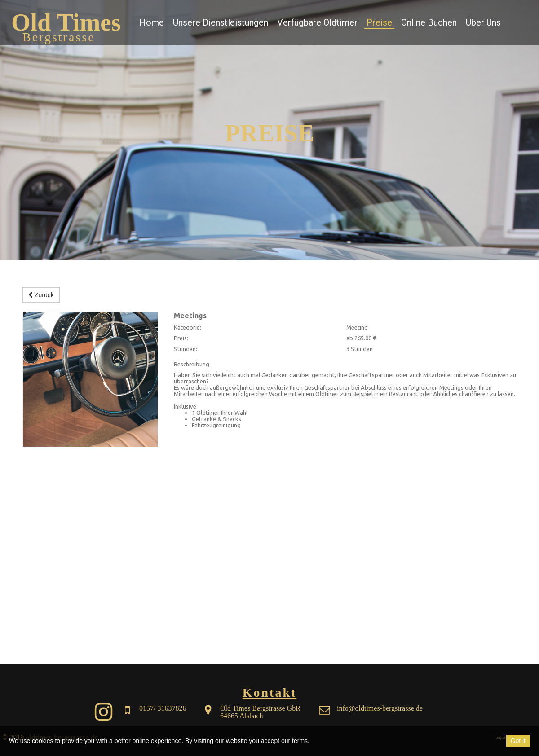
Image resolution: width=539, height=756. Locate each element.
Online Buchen (429, 22)
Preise (379, 22)
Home (152, 22)
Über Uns (483, 22)
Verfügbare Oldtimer (317, 22)
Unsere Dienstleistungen (221, 22)
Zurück (41, 295)
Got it (518, 741)
